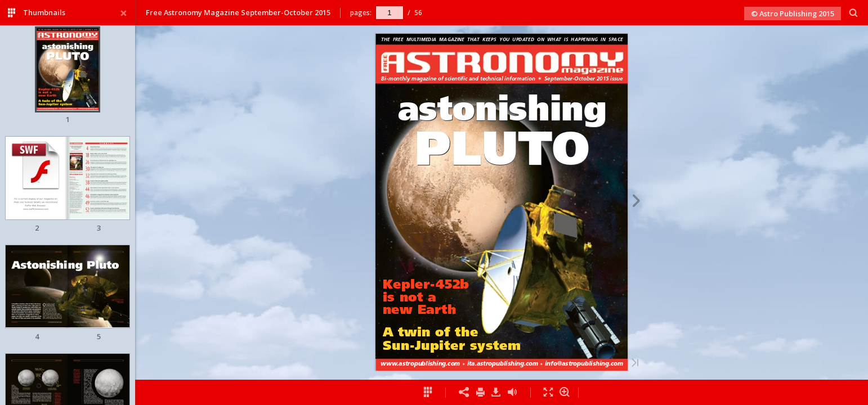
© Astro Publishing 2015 (793, 13)
